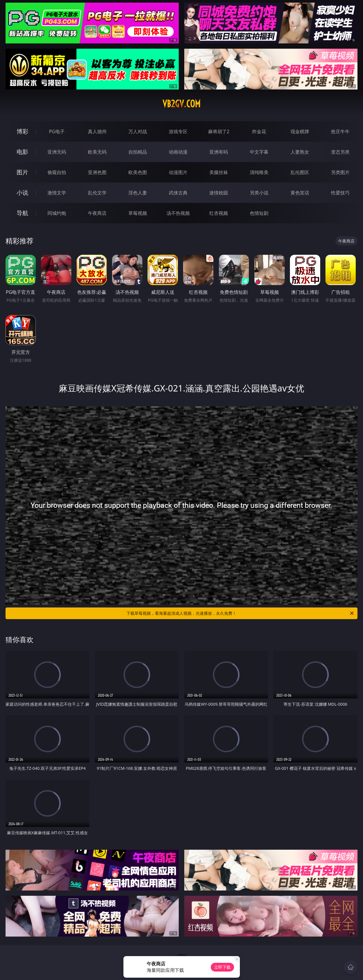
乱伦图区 (300, 172)
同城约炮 (57, 213)
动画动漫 (178, 152)
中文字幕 (259, 152)
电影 (22, 152)
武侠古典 (178, 193)
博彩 (22, 131)
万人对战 (138, 131)
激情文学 (57, 193)
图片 (22, 172)
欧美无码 (97, 152)
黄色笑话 (300, 193)
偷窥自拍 (57, 172)
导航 (22, 213)
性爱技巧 (340, 193)
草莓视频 (138, 213)
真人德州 (97, 131)
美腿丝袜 (219, 172)
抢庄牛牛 (340, 131)
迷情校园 (219, 193)
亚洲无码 (57, 152)
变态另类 (340, 152)
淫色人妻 (138, 193)
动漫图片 (178, 172)
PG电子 (57, 131)
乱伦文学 (97, 193)
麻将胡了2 (219, 131)
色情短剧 (259, 213)
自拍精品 (138, 152)
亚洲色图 (97, 172)
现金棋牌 (300, 131)
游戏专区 (178, 131)
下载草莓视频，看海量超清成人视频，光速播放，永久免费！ (240, 613)
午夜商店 (97, 213)
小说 (22, 193)
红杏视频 (219, 213)
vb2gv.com (181, 104)
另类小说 (259, 193)
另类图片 (340, 172)
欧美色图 (138, 172)
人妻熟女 (300, 152)
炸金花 (259, 131)
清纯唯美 (259, 172)
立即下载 (222, 967)
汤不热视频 (178, 213)
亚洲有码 (219, 152)
